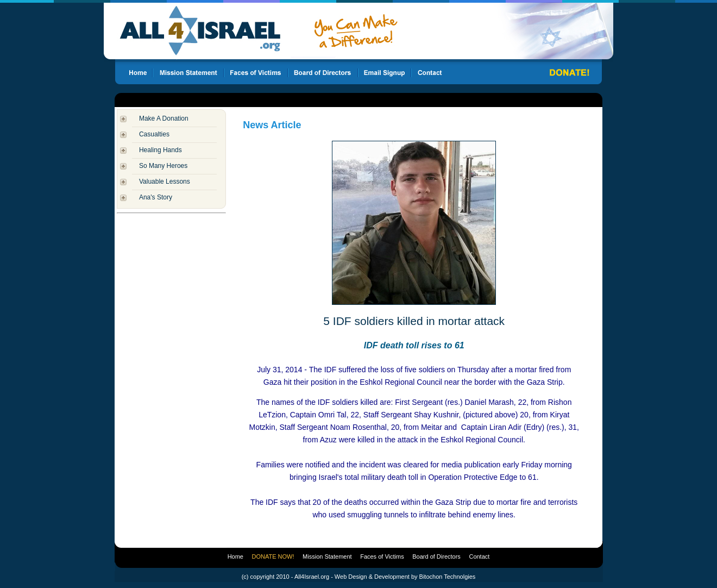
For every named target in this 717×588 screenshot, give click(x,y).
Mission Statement (327, 556)
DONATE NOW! (273, 556)
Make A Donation (164, 118)
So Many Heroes (163, 166)
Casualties (154, 134)
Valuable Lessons (165, 182)
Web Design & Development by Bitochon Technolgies (405, 577)
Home (235, 556)
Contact (479, 556)
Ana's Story (156, 197)
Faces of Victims (382, 556)
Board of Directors (436, 556)
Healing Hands (161, 150)
